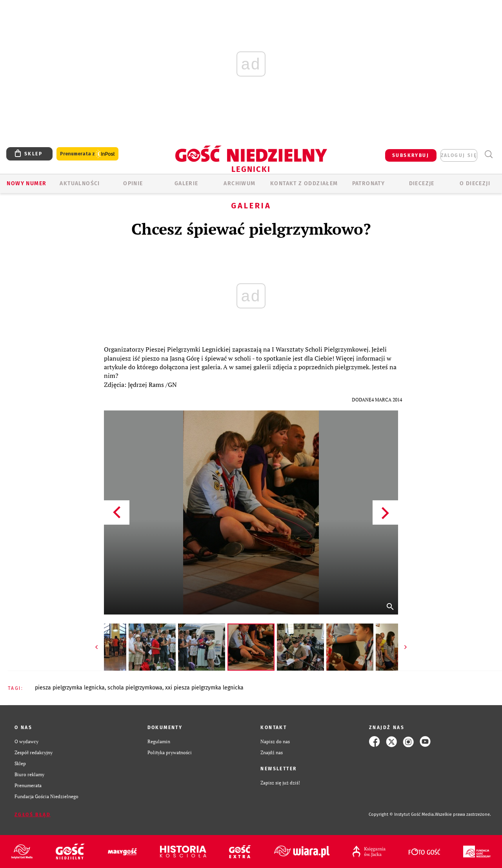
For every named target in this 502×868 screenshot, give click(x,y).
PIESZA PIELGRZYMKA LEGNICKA (70, 688)
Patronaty (369, 183)
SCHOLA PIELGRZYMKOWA (135, 688)
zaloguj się (459, 155)
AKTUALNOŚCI (80, 183)
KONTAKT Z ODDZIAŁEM (304, 183)
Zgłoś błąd (33, 815)
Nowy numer (26, 183)
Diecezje (422, 183)
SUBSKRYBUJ (411, 155)
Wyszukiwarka (488, 154)
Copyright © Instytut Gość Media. (402, 814)
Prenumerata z (87, 154)
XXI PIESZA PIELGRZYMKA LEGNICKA (204, 688)
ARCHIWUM (239, 183)
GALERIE (186, 183)
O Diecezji (475, 183)
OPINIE (133, 183)
